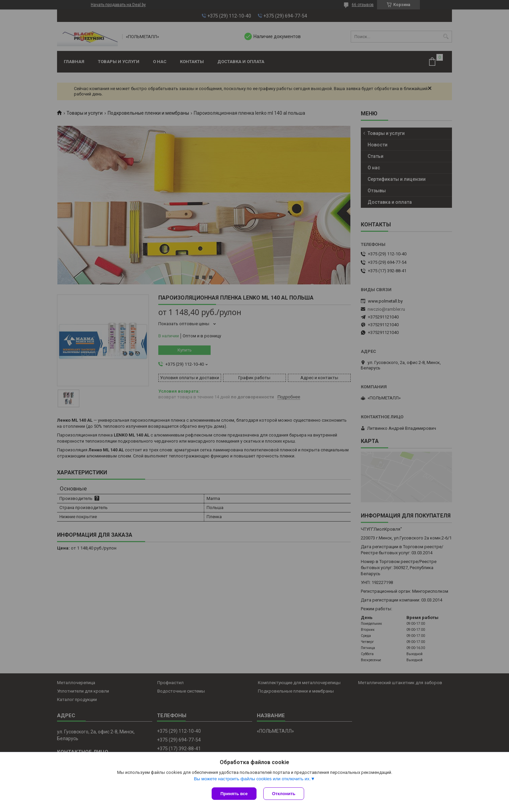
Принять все (234, 794)
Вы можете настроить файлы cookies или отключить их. (252, 779)
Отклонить (284, 794)
